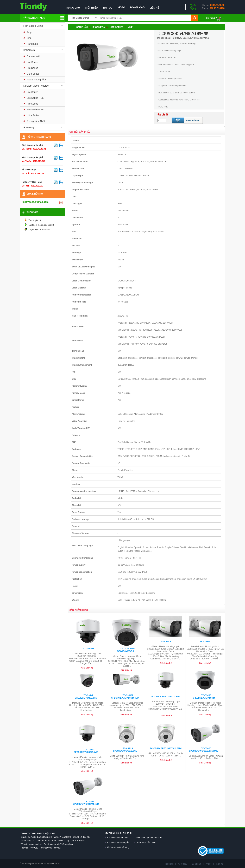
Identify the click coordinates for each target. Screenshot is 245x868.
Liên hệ (154, 8)
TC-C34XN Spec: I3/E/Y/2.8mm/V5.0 (126, 650)
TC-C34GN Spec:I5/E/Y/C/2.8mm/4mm (86, 803)
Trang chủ (73, 8)
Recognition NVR (36, 121)
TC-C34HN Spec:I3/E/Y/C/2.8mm (166, 748)
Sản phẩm (82, 27)
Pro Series (32, 68)
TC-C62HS (205, 641)
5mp (29, 38)
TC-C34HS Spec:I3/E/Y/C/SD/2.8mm (125, 750)
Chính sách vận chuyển (118, 843)
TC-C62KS (166, 641)
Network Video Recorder (36, 86)
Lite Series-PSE (35, 98)
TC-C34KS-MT (87, 649)
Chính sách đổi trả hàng (118, 847)
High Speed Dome (33, 26)
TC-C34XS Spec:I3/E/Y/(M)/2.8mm (204, 697)
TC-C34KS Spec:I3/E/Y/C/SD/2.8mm (86, 751)
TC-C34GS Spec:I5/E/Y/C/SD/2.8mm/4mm (204, 750)
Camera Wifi (33, 56)
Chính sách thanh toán (118, 838)
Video (121, 7)
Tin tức (108, 8)
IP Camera (29, 50)
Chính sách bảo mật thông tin (148, 838)
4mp (130, 27)
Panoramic (33, 44)
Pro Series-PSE (35, 110)
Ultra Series (33, 74)
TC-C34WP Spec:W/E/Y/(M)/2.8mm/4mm (125, 697)
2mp (29, 32)
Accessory (29, 127)
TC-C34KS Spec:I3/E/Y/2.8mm (166, 697)
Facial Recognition (37, 80)
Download (137, 7)
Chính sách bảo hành (146, 843)
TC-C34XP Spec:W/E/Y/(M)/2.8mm (86, 697)
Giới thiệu (91, 8)
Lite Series (33, 62)
